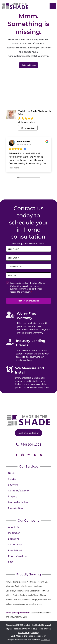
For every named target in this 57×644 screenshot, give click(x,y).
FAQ (11, 562)
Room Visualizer (17, 556)
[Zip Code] (28, 275)
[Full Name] (28, 249)
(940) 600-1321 (30, 444)
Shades (12, 479)
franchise (45, 640)
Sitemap (35, 632)
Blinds (12, 473)
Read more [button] (14, 168)
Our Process (15, 544)
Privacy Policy (29, 629)
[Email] (28, 258)
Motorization (15, 508)
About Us (13, 527)
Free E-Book (15, 550)
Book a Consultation (28, 433)
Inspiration (14, 533)
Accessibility (24, 632)
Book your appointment (18, 613)
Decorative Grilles (18, 502)
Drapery (13, 496)
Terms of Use (43, 629)
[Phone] (28, 267)
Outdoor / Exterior (18, 491)
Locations (14, 539)
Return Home (28, 65)
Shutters (13, 485)
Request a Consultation (29, 301)
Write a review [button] (28, 128)
